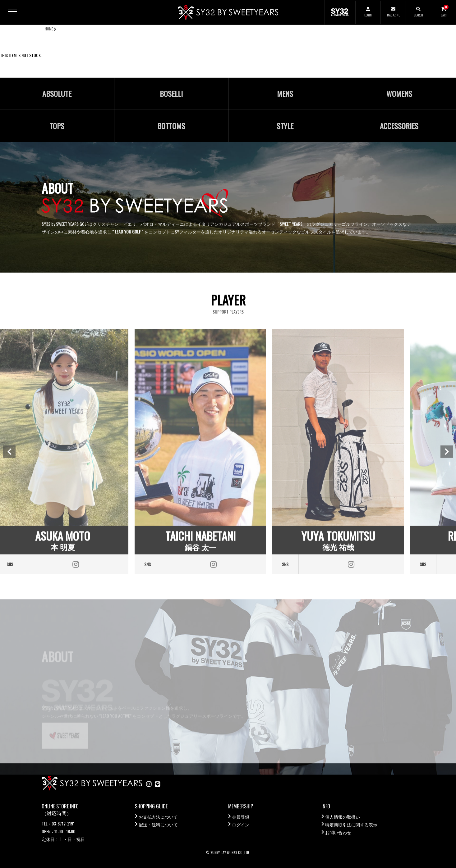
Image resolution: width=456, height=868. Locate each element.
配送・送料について (158, 824)
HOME (49, 29)
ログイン (241, 824)
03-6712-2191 (63, 823)
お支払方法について (158, 817)
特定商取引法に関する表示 (351, 824)
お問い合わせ (338, 832)
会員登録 (241, 817)
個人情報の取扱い (343, 817)
